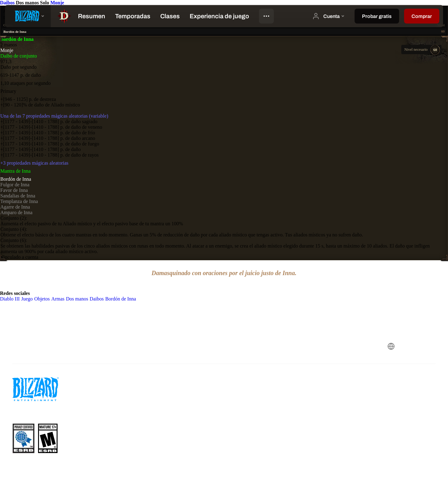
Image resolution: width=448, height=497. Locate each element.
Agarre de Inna (15, 207)
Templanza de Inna (19, 201)
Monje (57, 3)
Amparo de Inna (16, 212)
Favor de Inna (14, 190)
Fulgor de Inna (15, 185)
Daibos (8, 3)
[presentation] (28, 16)
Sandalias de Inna (18, 196)
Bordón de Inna (16, 179)
